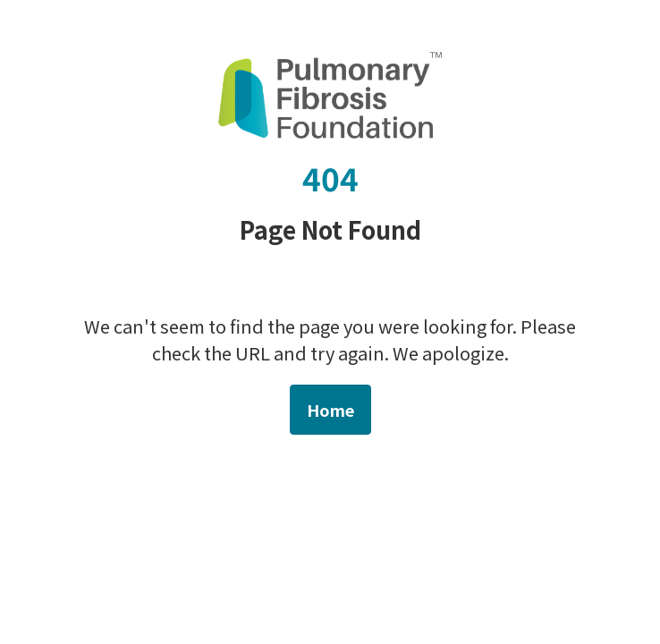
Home (330, 410)
